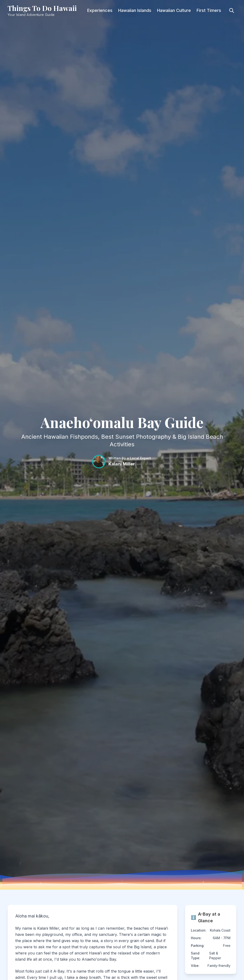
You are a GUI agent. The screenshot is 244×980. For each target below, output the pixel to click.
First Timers (209, 10)
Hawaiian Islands (135, 10)
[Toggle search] (232, 10)
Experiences (100, 10)
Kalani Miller (122, 464)
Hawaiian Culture (174, 10)
